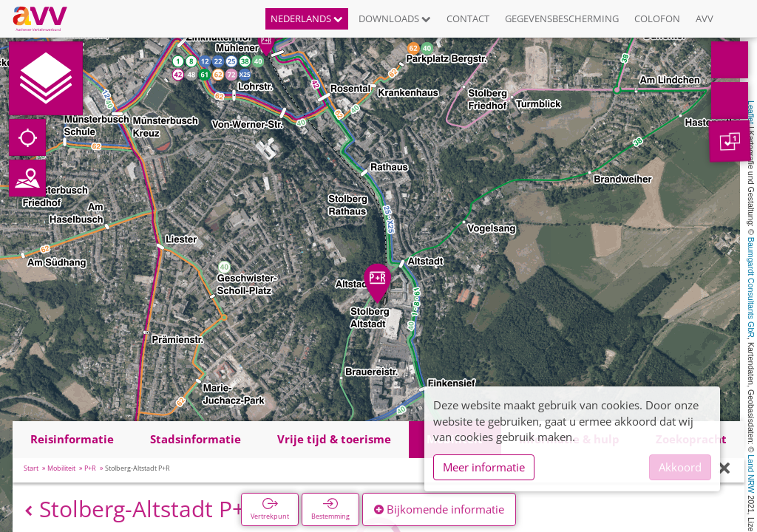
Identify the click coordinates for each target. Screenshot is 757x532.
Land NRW (751, 474)
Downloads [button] (395, 18)
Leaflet (751, 112)
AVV (705, 18)
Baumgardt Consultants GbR (751, 287)
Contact (468, 18)
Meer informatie (484, 467)
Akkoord (680, 467)
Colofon (657, 18)
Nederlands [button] (307, 18)
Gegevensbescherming (562, 18)
